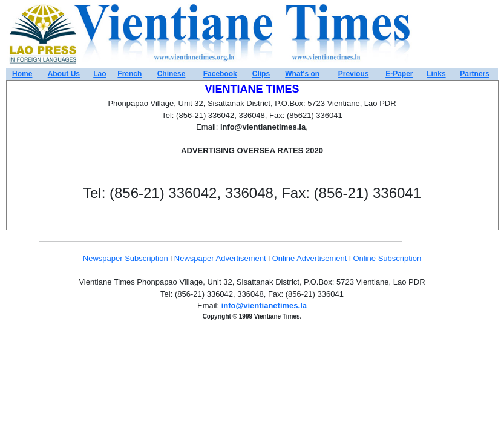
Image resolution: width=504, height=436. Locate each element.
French (129, 74)
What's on (302, 74)
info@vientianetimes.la (264, 306)
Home (22, 74)
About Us (64, 74)
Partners (475, 74)
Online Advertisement (310, 258)
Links (436, 74)
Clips (261, 74)
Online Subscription (387, 258)
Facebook (220, 74)
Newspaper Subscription (126, 258)
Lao (100, 74)
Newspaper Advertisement (221, 258)
